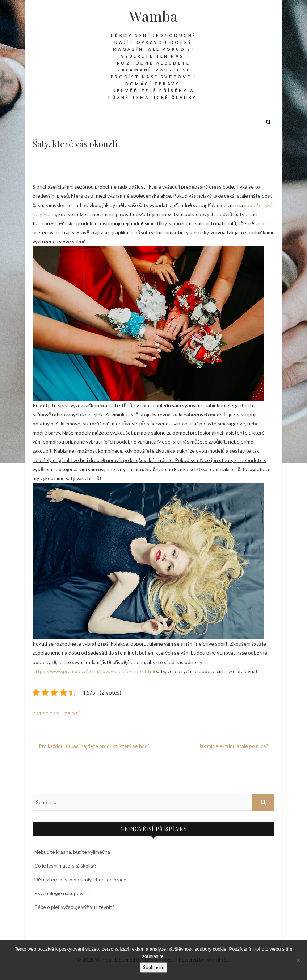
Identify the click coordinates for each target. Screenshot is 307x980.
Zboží (72, 714)
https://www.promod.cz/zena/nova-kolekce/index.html (94, 671)
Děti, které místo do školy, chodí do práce (80, 879)
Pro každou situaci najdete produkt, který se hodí (91, 746)
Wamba (153, 16)
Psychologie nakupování (62, 893)
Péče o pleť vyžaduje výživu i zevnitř (74, 907)
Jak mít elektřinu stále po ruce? (237, 746)
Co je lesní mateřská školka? (66, 866)
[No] (298, 960)
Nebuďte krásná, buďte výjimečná (72, 852)
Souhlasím (154, 967)
